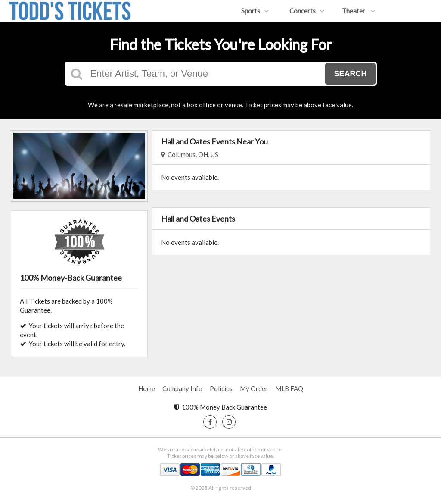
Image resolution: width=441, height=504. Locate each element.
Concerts (307, 11)
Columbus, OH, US (190, 154)
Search (350, 74)
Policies (221, 388)
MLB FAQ (289, 388)
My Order (254, 388)
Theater (359, 11)
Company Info (182, 388)
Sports (255, 11)
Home (147, 388)
